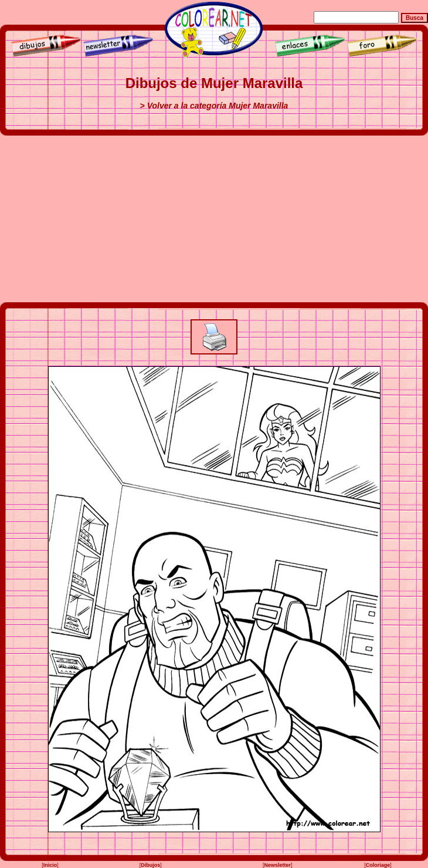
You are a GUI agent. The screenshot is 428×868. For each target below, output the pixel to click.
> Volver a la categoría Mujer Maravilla (214, 106)
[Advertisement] (214, 219)
